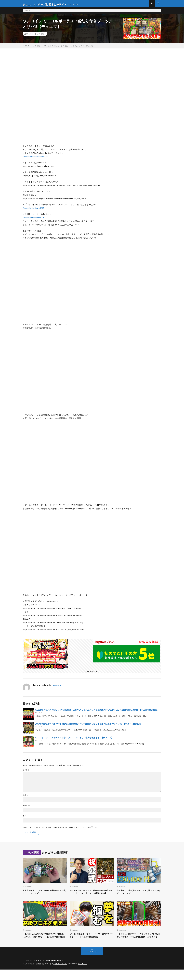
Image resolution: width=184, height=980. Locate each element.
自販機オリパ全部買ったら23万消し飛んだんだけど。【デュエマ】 (138, 894)
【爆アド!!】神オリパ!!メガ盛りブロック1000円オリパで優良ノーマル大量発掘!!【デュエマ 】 (138, 944)
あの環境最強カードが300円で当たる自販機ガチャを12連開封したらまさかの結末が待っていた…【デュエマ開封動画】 (89, 726)
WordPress (84, 974)
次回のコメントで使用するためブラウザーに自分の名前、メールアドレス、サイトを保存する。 (61, 830)
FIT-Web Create (61, 974)
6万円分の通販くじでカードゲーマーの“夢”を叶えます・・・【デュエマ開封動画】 (92, 944)
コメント (26, 772)
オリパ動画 (41, 36)
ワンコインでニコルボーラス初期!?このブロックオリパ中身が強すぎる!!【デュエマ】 (74, 740)
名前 (25, 798)
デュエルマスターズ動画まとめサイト (52, 971)
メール (26, 808)
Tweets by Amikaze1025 (33, 210)
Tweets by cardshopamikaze (35, 159)
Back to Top (92, 962)
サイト (25, 818)
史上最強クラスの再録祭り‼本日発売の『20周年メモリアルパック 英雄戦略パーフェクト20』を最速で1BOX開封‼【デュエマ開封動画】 (97, 712)
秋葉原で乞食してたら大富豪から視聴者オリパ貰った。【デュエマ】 (45, 894)
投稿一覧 (56, 688)
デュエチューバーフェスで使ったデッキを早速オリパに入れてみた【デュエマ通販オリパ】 (92, 896)
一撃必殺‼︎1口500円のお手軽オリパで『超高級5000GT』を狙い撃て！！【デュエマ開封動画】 (45, 944)
